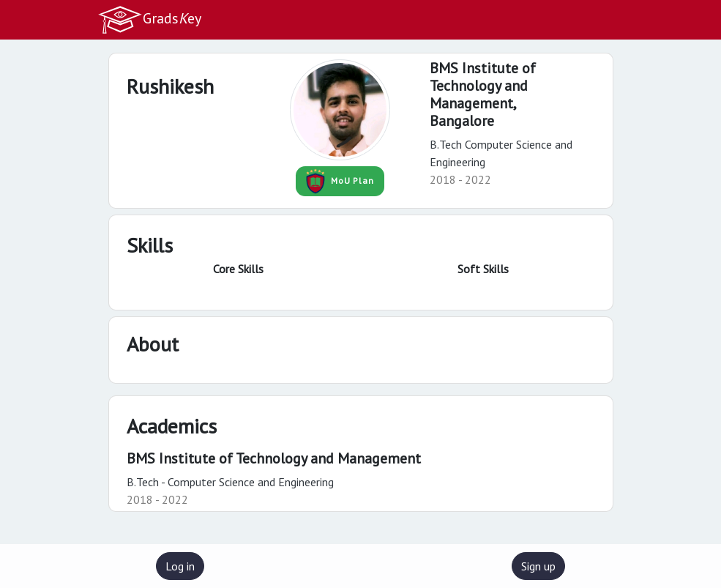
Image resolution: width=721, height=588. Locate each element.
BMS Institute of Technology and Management (274, 458)
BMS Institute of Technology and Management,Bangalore (483, 94)
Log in (180, 566)
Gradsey (149, 20)
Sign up (538, 566)
